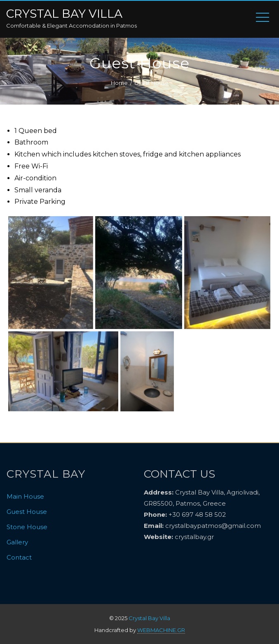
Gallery (17, 542)
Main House (25, 496)
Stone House (27, 527)
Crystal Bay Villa (64, 14)
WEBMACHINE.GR (161, 630)
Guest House (27, 512)
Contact (19, 557)
